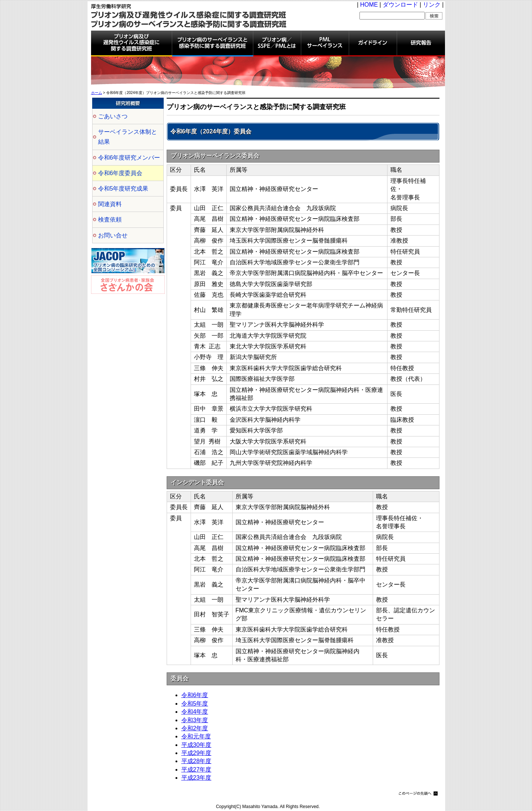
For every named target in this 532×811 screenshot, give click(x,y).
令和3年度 (195, 720)
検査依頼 (110, 220)
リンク (432, 5)
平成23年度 (197, 778)
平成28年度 (197, 761)
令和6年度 (195, 695)
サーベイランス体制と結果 (128, 137)
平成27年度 (197, 770)
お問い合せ (113, 235)
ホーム (97, 93)
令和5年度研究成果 (123, 189)
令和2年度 (195, 728)
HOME (369, 5)
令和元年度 (196, 736)
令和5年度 (195, 704)
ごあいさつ (113, 116)
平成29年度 (197, 753)
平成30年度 (197, 745)
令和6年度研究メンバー (129, 158)
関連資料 (110, 204)
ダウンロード (400, 5)
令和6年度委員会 (120, 173)
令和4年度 (195, 712)
